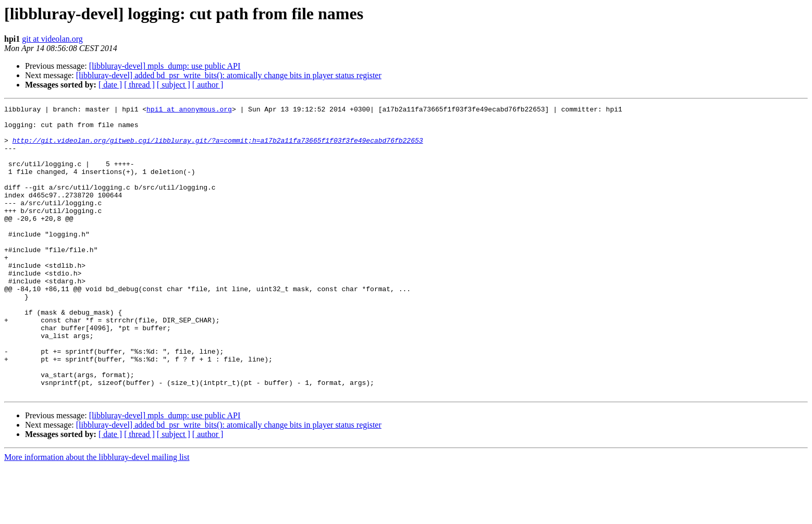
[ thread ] (139, 85)
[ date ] (110, 85)
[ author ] (208, 85)
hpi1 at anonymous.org (189, 110)
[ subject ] (174, 85)
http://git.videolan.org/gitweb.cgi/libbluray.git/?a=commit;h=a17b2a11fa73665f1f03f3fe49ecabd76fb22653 (218, 148)
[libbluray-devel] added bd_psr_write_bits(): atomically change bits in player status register (229, 75)
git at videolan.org (52, 39)
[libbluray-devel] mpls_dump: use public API (165, 66)
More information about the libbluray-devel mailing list (97, 515)
